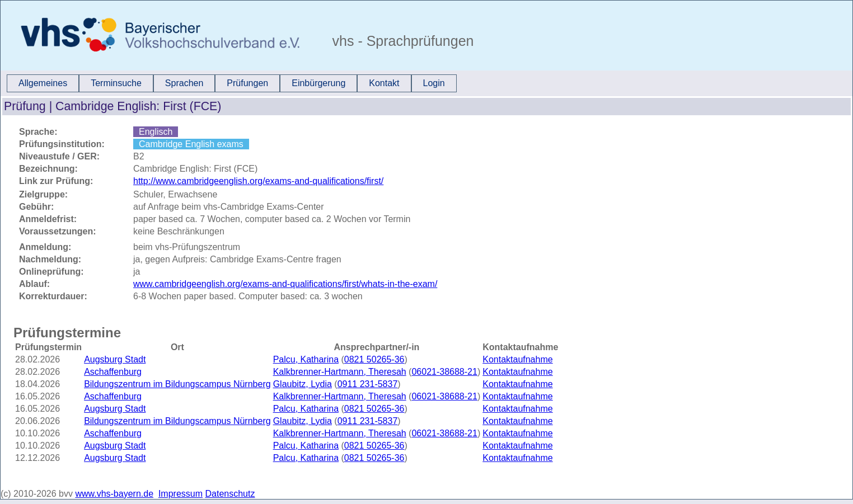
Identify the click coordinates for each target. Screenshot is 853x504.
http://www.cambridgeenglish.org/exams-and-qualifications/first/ (258, 181)
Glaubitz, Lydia (303, 384)
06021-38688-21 (444, 372)
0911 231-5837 (368, 384)
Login (434, 83)
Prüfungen (247, 83)
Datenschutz (230, 494)
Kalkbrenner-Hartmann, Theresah (340, 372)
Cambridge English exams (191, 144)
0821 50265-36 (374, 359)
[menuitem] (43, 83)
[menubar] (232, 83)
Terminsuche (116, 83)
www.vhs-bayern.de (114, 494)
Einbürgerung (318, 83)
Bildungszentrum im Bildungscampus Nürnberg (177, 384)
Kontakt (384, 83)
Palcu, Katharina (306, 359)
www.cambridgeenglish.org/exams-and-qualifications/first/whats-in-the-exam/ (285, 284)
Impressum (181, 494)
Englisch (156, 132)
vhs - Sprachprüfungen (401, 41)
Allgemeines (43, 83)
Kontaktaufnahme (517, 359)
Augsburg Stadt (115, 359)
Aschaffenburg (113, 372)
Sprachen (184, 83)
